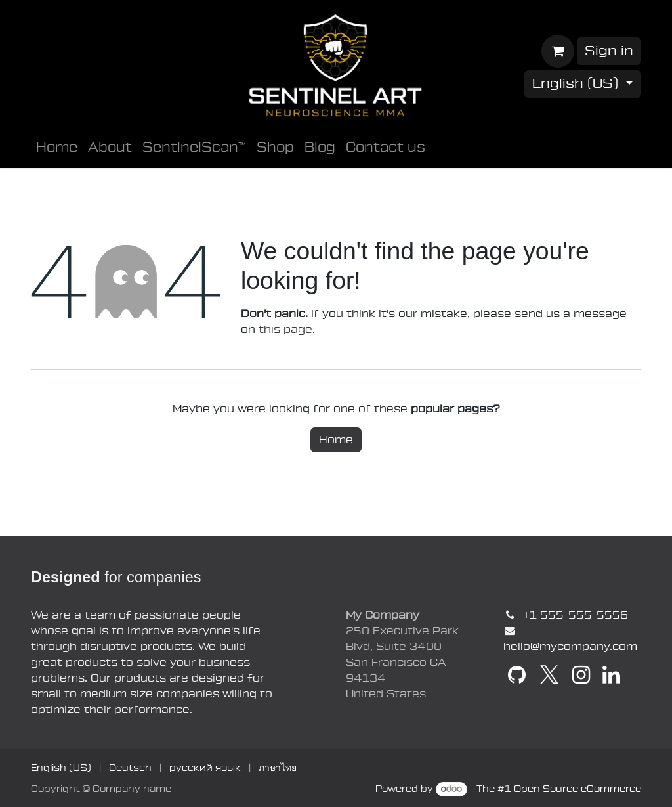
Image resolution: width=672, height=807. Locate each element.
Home (336, 440)
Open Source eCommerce (577, 789)
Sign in (609, 51)
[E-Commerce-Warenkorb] (558, 51)
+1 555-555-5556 (575, 615)
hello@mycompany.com (570, 647)
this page (285, 330)
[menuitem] (57, 148)
